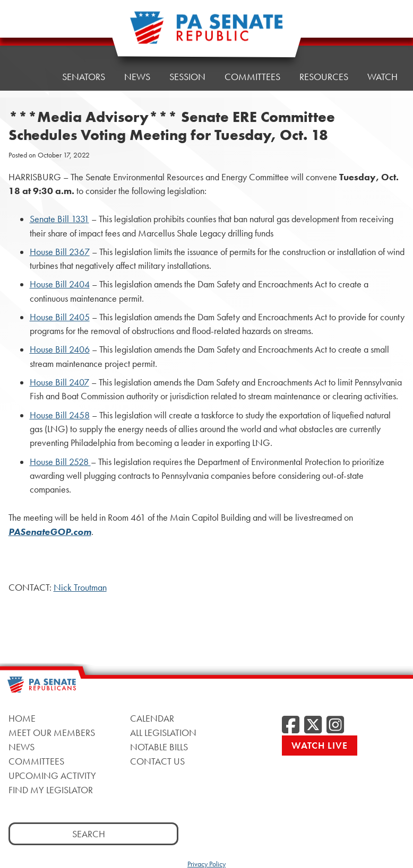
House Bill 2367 (60, 252)
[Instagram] (335, 725)
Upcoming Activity (52, 775)
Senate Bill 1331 (59, 219)
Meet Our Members (52, 733)
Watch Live (320, 745)
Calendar (152, 718)
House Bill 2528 (60, 462)
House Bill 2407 (59, 382)
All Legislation (163, 733)
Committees (36, 761)
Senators (84, 38)
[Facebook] (291, 725)
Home (29, 41)
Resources (324, 27)
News (21, 747)
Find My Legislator (51, 790)
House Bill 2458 (60, 415)
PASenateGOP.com (50, 532)
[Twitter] (313, 725)
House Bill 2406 (60, 349)
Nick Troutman (80, 588)
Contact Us (157, 761)
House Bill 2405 (60, 317)
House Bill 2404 (60, 284)
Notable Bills (159, 747)
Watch (382, 25)
